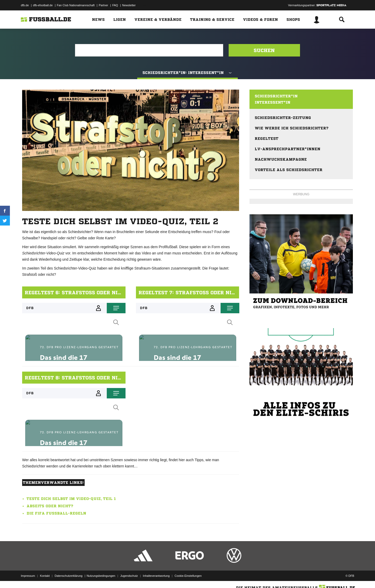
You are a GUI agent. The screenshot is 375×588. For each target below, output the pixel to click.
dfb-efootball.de (43, 5)
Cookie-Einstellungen (188, 576)
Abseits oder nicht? (50, 506)
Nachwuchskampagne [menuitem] (281, 159)
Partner (103, 5)
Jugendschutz (129, 576)
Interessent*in (273, 102)
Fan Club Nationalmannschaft (76, 5)
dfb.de (25, 5)
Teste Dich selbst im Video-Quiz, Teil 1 (71, 499)
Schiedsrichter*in (276, 96)
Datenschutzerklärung (69, 576)
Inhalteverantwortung (156, 576)
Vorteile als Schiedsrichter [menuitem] (289, 170)
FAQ (115, 5)
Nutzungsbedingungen (101, 576)
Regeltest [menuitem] (267, 139)
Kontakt (45, 576)
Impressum (28, 576)
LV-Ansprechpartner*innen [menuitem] (287, 149)
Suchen (264, 50)
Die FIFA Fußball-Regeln (56, 513)
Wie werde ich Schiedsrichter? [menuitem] (292, 128)
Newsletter (129, 5)
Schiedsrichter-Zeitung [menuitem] (283, 118)
